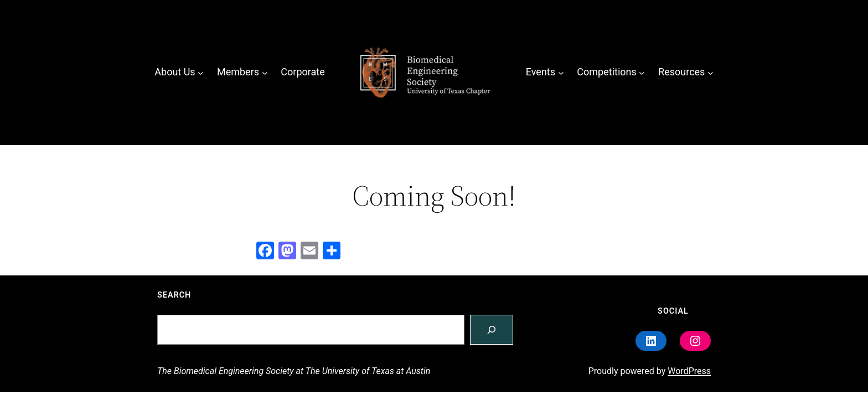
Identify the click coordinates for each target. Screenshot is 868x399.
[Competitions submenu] (642, 72)
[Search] (492, 330)
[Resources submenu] (711, 72)
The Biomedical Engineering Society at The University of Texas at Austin (294, 371)
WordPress (689, 371)
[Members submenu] (265, 72)
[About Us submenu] (201, 72)
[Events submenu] (561, 72)
